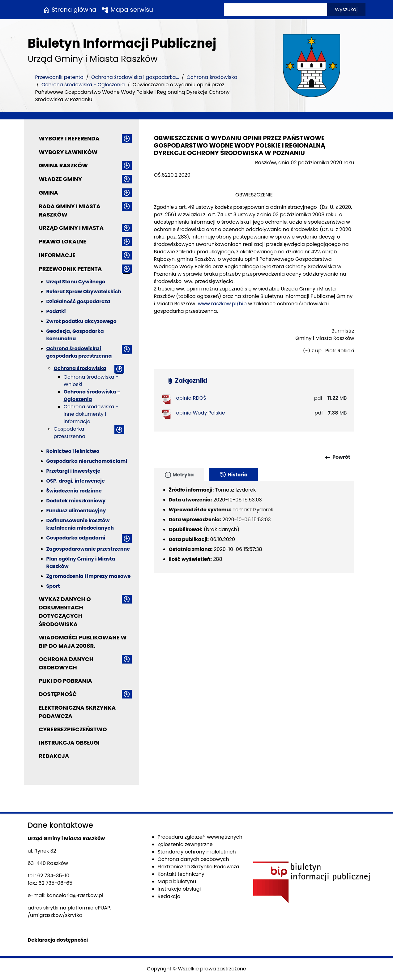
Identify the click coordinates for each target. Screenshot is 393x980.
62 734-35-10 (53, 876)
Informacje (57, 255)
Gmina (49, 193)
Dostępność (58, 694)
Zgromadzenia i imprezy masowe (89, 576)
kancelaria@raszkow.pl (75, 895)
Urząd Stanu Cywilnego (76, 282)
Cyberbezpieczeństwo (73, 729)
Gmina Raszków (64, 165)
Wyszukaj (346, 9)
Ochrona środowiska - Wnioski (91, 381)
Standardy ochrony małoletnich (197, 852)
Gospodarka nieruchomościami (87, 461)
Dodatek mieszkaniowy (76, 501)
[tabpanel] (254, 527)
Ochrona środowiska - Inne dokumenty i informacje (91, 414)
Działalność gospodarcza (78, 301)
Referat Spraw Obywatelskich (84, 292)
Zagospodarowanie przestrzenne (88, 549)
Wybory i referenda (69, 138)
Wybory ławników (68, 152)
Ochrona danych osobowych (66, 663)
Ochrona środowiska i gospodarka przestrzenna (79, 352)
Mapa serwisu (127, 10)
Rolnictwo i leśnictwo (73, 451)
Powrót (337, 458)
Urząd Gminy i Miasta (71, 228)
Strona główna (70, 10)
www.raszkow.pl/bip (222, 304)
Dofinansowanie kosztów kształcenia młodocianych (80, 524)
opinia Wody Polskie (201, 413)
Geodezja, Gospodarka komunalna (75, 335)
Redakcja (54, 756)
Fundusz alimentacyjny (76, 511)
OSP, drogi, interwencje (76, 481)
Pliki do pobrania (66, 681)
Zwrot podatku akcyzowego (81, 321)
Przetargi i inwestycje (73, 471)
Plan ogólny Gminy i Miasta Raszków (81, 563)
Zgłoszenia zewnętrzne (185, 844)
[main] (254, 257)
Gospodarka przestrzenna (70, 433)
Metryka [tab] (179, 475)
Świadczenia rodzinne (74, 491)
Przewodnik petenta (60, 77)
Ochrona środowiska (212, 77)
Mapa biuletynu (177, 881)
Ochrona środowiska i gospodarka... (135, 77)
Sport (53, 586)
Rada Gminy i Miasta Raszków (70, 210)
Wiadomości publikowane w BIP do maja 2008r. (83, 642)
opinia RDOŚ (191, 398)
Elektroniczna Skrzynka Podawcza (77, 712)
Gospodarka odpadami (76, 538)
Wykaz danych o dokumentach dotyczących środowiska (65, 612)
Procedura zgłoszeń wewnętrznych (200, 837)
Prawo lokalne (63, 241)
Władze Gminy (60, 179)
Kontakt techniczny (181, 874)
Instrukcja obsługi (69, 743)
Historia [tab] (233, 475)
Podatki (56, 311)
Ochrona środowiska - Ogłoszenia (83, 85)
